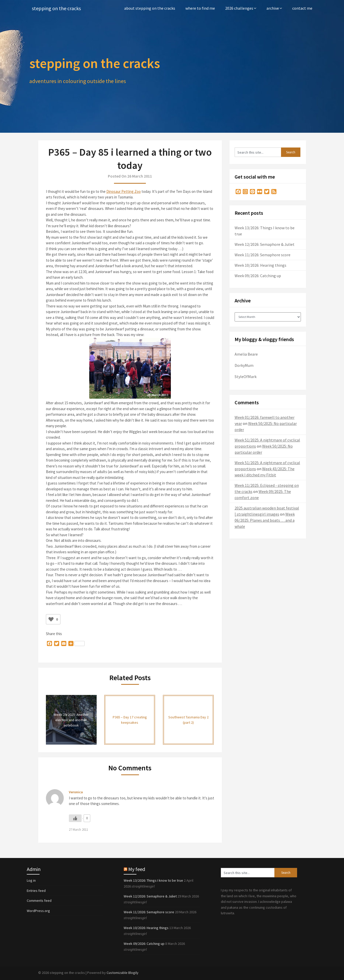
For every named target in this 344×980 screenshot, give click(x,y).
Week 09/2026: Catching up (258, 276)
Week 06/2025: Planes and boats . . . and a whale (265, 520)
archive (273, 8)
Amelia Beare (246, 354)
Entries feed (36, 891)
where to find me (200, 8)
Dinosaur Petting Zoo (124, 191)
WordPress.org (38, 911)
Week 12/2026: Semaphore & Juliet (265, 244)
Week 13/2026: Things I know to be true (153, 880)
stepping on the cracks (56, 8)
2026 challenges (239, 8)
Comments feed (39, 901)
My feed (137, 869)
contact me (302, 8)
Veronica (76, 792)
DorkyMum (244, 365)
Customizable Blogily (123, 973)
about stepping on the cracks (150, 8)
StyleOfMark (246, 377)
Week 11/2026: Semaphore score (263, 255)
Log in (31, 880)
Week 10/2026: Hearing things (260, 265)
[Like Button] (51, 619)
